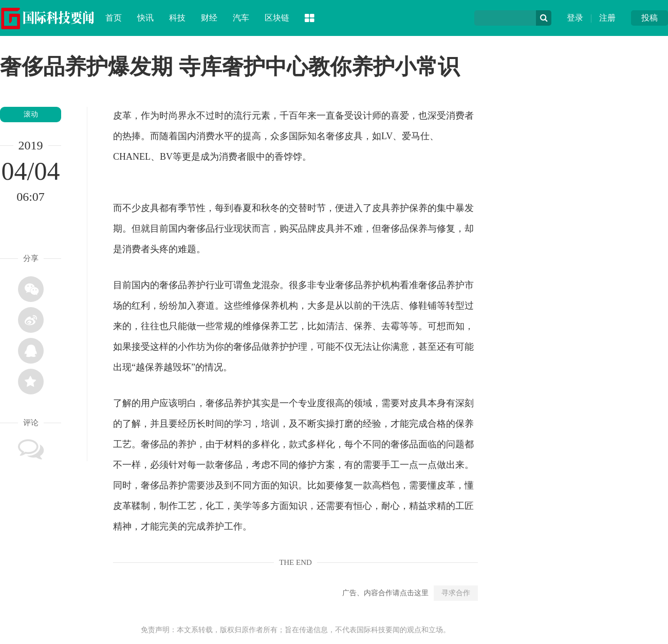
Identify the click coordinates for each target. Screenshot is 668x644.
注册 (607, 18)
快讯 (145, 18)
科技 (177, 18)
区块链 (277, 18)
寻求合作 (456, 593)
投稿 (650, 18)
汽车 (241, 18)
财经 (209, 18)
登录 (575, 18)
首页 (114, 18)
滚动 (31, 114)
